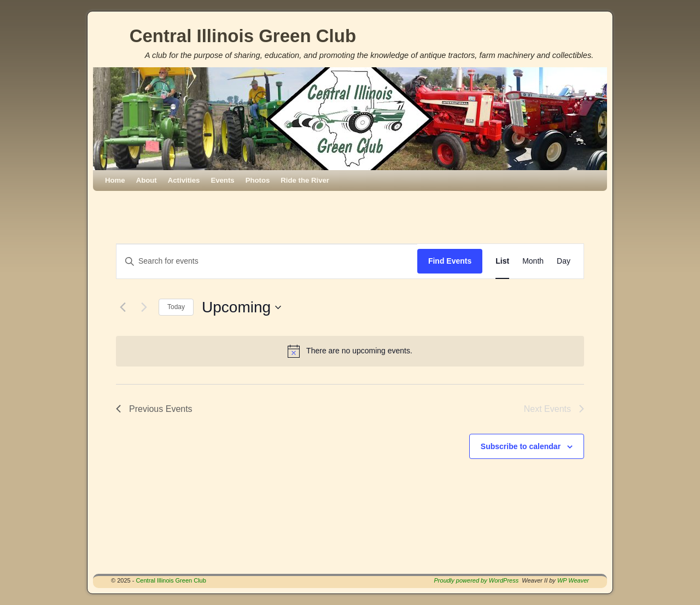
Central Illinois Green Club (243, 36)
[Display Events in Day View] (564, 261)
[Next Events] (144, 307)
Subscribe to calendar (521, 446)
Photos (258, 180)
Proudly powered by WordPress (477, 580)
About (147, 180)
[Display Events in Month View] (533, 261)
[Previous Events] (122, 307)
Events (222, 180)
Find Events (450, 261)
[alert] (350, 351)
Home (115, 180)
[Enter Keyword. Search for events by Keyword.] (267, 261)
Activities (184, 180)
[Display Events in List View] (502, 261)
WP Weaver (573, 580)
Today (176, 307)
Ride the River (305, 180)
